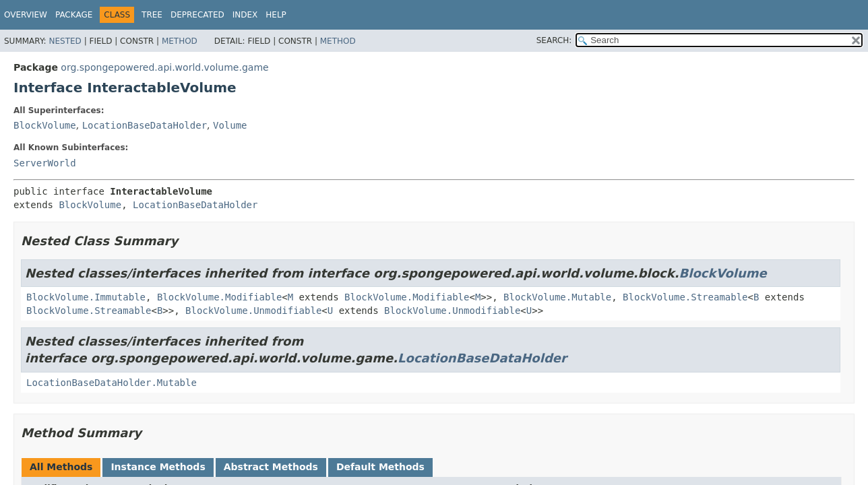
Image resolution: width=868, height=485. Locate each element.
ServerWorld (45, 163)
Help (276, 15)
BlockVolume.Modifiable (219, 297)
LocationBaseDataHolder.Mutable (112, 383)
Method (180, 41)
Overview (26, 15)
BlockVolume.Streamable (685, 297)
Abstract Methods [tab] (271, 467)
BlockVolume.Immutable (86, 297)
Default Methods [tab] (380, 467)
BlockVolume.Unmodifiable (253, 311)
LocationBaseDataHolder (145, 125)
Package (74, 15)
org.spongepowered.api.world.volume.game (164, 67)
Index (245, 15)
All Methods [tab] (61, 467)
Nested (65, 41)
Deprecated (197, 15)
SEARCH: (554, 40)
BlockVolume (45, 125)
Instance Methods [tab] (158, 467)
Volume (230, 125)
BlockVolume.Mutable (557, 297)
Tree (152, 15)
